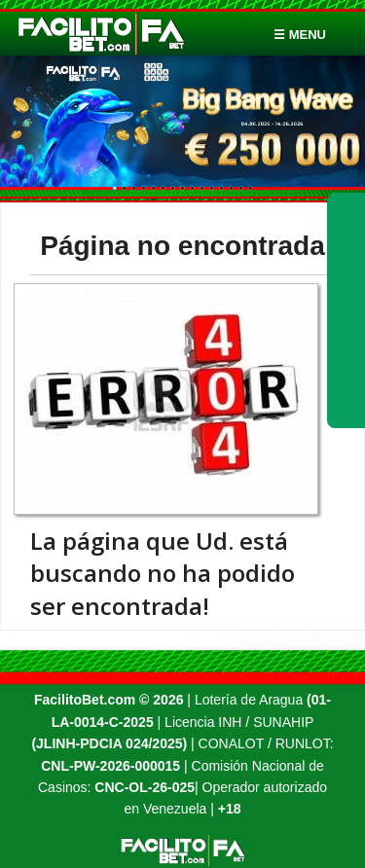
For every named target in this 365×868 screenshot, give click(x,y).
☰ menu (300, 35)
